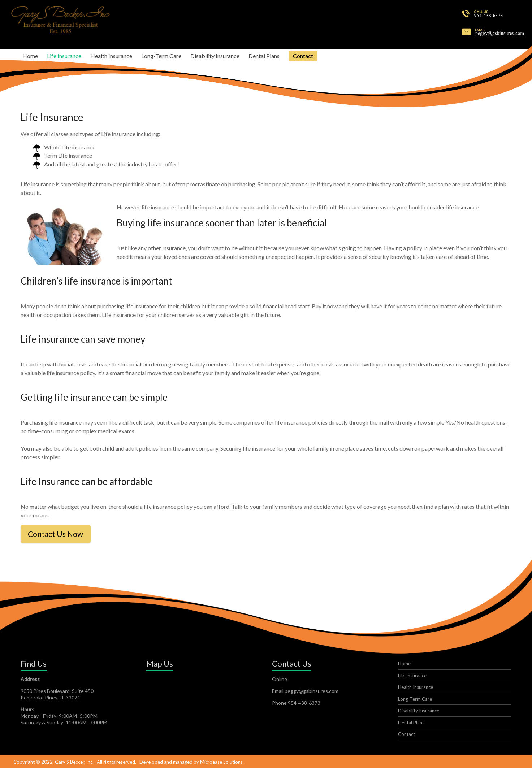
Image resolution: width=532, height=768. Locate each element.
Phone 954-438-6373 (296, 702)
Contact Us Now (60, 533)
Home (30, 56)
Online (280, 678)
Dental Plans (264, 56)
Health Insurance (111, 56)
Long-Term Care (161, 56)
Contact (303, 56)
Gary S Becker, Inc (74, 761)
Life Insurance (64, 56)
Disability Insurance (215, 56)
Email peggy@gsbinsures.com (305, 690)
